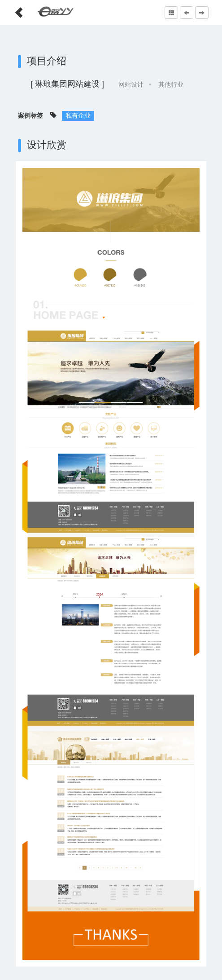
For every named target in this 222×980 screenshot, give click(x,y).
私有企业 (78, 115)
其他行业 (171, 84)
